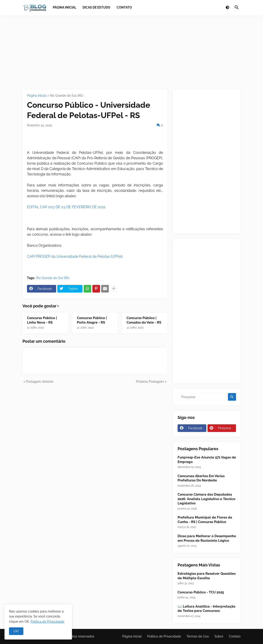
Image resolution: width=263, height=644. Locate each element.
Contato (235, 636)
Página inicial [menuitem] (65, 7)
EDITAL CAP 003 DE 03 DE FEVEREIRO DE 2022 (66, 207)
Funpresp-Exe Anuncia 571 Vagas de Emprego (207, 460)
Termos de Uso (198, 636)
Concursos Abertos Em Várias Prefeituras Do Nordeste (201, 478)
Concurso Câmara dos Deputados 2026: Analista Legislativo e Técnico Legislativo (206, 499)
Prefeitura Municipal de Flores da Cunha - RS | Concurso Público (205, 520)
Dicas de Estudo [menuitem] (96, 7)
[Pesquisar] (202, 397)
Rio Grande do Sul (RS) (67, 96)
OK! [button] (16, 631)
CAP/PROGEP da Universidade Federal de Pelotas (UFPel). (75, 256)
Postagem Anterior (40, 382)
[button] (227, 8)
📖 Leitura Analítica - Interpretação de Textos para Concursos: (206, 609)
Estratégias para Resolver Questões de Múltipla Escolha (207, 576)
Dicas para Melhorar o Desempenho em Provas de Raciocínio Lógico (207, 538)
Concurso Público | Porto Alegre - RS (92, 320)
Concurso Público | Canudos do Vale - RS (144, 320)
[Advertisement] (131, 52)
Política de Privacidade (164, 636)
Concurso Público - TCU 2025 (201, 592)
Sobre (219, 636)
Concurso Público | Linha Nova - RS (42, 320)
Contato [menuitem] (124, 7)
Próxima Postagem (150, 382)
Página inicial (37, 96)
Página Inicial (132, 636)
